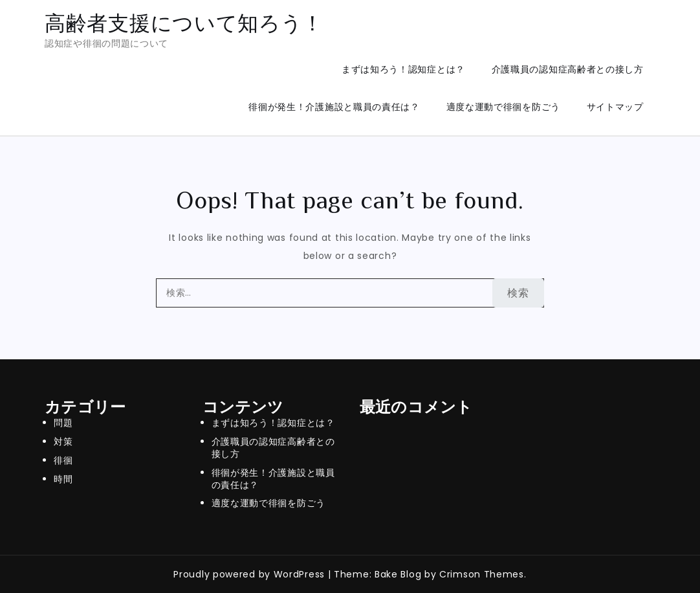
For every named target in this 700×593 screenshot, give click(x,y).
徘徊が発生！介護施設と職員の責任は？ (334, 107)
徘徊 (63, 460)
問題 (63, 423)
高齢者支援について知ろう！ (184, 23)
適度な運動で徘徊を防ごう (503, 107)
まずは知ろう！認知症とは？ (403, 69)
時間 (63, 479)
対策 (63, 442)
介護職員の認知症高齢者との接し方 (568, 69)
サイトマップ (615, 107)
